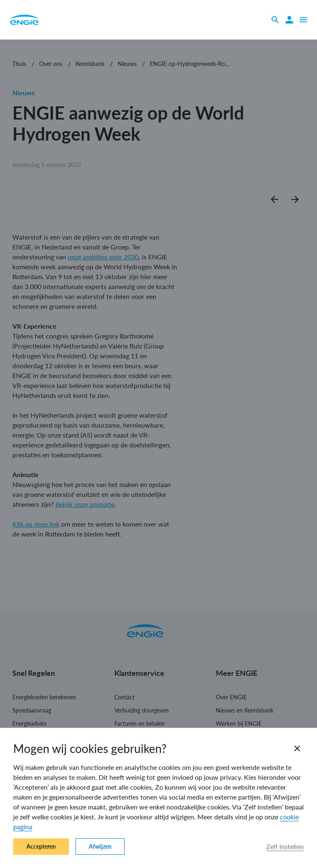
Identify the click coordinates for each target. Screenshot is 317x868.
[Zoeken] (275, 20)
